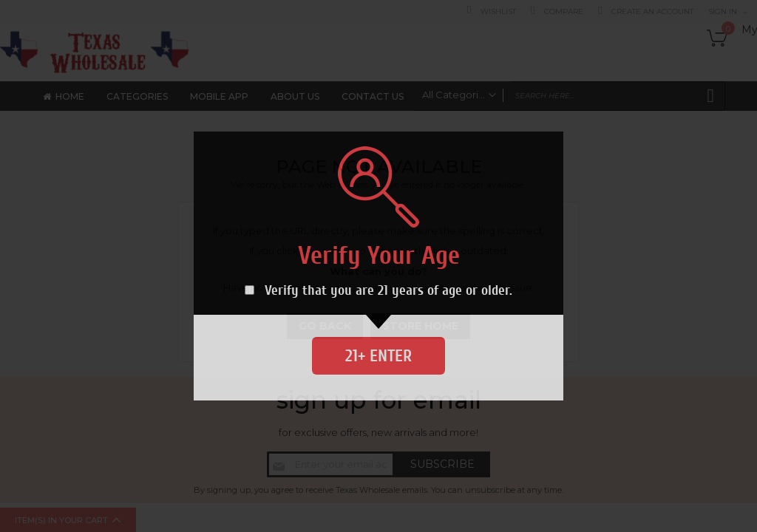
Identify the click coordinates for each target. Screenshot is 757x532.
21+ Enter (378, 356)
